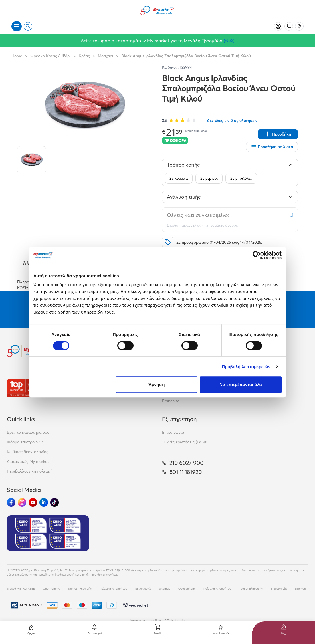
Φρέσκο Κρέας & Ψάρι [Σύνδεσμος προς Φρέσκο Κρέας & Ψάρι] (51, 56)
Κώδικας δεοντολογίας (28, 452)
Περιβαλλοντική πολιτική (30, 471)
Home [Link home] (17, 56)
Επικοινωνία (173, 432)
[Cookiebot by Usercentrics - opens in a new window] (257, 255)
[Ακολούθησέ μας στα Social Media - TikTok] (54, 502)
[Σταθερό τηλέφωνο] (289, 26)
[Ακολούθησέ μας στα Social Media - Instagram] (22, 502)
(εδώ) (229, 41)
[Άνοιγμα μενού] (17, 26)
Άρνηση (157, 384)
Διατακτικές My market (28, 461)
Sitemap (165, 589)
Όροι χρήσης (51, 589)
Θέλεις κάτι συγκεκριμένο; (198, 215)
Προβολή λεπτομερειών (246, 367)
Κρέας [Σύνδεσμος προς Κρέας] (84, 56)
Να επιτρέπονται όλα (241, 384)
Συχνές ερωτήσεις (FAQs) (185, 442)
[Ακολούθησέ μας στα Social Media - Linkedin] (44, 502)
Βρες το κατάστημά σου (28, 432)
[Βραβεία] (27, 388)
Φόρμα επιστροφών (25, 442)
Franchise (171, 401)
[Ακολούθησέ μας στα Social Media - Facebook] (11, 502)
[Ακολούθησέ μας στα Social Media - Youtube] (33, 502)
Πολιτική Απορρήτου (113, 589)
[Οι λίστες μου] (272, 147)
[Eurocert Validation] (48, 533)
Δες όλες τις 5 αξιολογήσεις (232, 120)
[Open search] (28, 26)
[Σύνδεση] (278, 26)
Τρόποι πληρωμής (80, 589)
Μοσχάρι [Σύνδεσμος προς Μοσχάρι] (106, 56)
